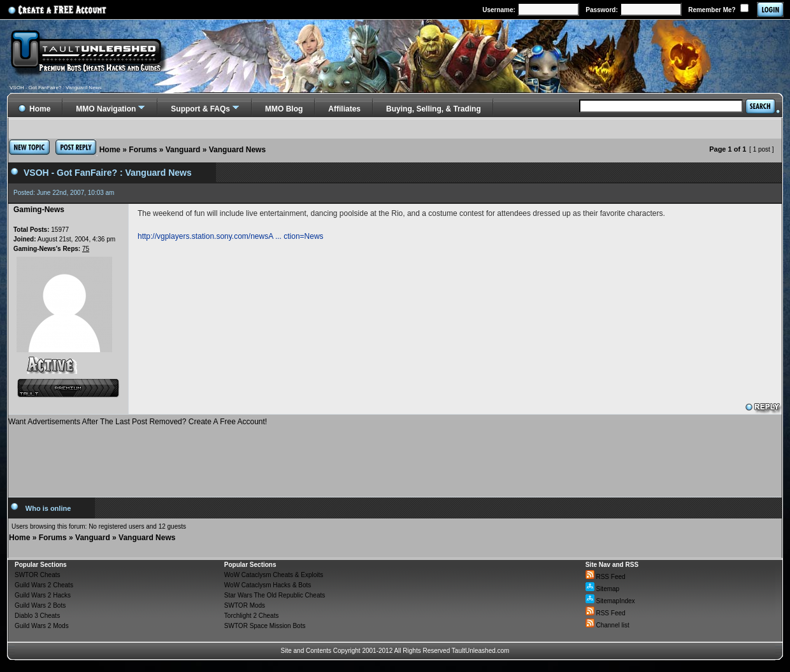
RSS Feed (606, 577)
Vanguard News (237, 150)
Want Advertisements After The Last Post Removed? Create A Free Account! (138, 422)
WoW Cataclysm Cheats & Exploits (274, 575)
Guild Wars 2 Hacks (43, 595)
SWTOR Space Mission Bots (265, 626)
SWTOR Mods (245, 605)
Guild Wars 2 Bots (40, 605)
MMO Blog (284, 109)
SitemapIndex (610, 601)
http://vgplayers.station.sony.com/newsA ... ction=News (231, 236)
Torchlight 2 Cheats (252, 616)
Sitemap (602, 589)
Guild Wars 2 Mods (42, 626)
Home (110, 150)
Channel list (607, 625)
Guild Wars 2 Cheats (44, 585)
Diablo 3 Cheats (37, 616)
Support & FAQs (200, 109)
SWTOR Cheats (38, 575)
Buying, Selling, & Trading (434, 109)
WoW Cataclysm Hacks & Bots (268, 585)
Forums (143, 150)
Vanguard (183, 150)
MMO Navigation (106, 109)
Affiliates (344, 109)
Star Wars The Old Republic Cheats (275, 595)
